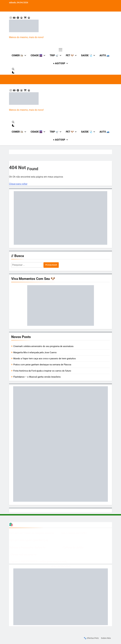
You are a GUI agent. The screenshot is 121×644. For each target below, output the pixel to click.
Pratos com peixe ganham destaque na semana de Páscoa (42, 365)
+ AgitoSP (59, 63)
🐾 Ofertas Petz (91, 638)
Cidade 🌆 (36, 55)
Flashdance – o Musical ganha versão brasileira (37, 377)
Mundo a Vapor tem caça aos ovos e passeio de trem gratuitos (45, 359)
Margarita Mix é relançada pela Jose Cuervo (35, 352)
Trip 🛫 (54, 55)
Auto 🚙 (105, 55)
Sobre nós (106, 638)
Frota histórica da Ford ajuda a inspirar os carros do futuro (42, 371)
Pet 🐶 (70, 55)
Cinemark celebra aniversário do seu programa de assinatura (43, 346)
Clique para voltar (18, 184)
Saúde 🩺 (87, 55)
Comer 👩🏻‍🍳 (17, 55)
